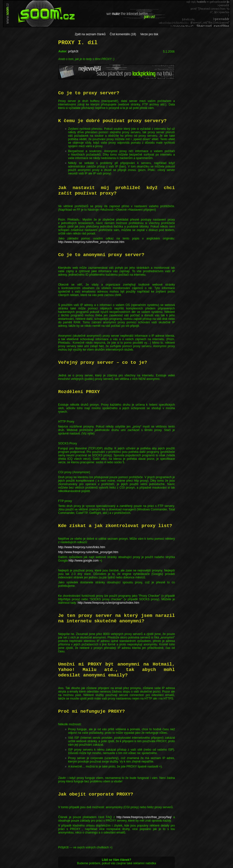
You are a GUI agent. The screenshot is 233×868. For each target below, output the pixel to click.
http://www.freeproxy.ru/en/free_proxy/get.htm (88, 552)
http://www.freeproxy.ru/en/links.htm (82, 547)
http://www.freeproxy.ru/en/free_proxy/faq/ (144, 817)
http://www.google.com (84, 561)
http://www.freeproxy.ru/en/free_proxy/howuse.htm (91, 242)
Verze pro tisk (149, 34)
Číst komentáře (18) (123, 34)
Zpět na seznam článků (90, 34)
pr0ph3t (73, 51)
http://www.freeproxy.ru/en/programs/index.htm (109, 603)
